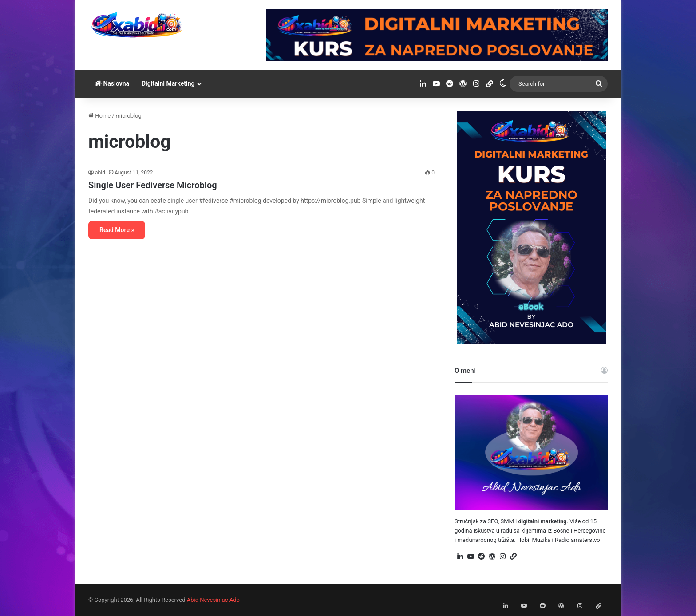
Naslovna (112, 83)
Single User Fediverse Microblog (153, 185)
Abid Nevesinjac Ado (213, 600)
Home (99, 116)
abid (100, 173)
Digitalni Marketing (168, 83)
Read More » (117, 230)
